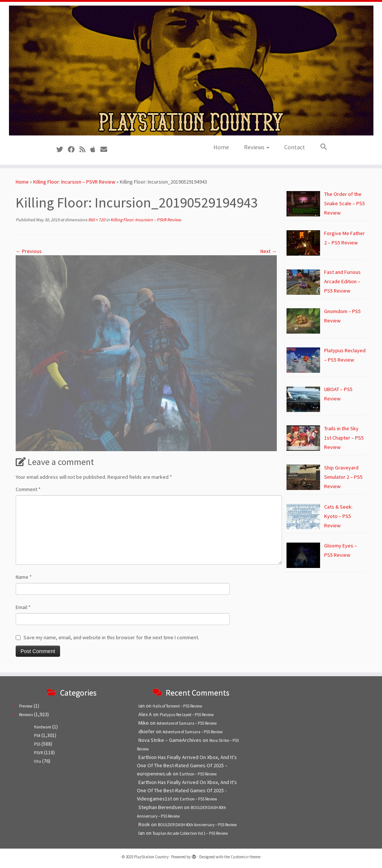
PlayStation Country (151, 857)
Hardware (43, 727)
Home (221, 147)
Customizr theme (245, 857)
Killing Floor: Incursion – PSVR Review (74, 182)
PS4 (37, 736)
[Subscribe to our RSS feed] (85, 149)
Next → (269, 251)
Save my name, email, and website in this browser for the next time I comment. (111, 637)
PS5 (37, 744)
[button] (320, 147)
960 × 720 (96, 220)
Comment (28, 489)
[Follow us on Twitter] (62, 149)
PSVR (38, 753)
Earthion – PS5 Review (198, 774)
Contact (295, 147)
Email (23, 607)
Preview (26, 706)
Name (24, 577)
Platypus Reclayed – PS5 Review (187, 715)
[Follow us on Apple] (95, 149)
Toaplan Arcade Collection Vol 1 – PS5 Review (190, 833)
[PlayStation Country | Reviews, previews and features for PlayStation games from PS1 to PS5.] (191, 71)
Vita (37, 761)
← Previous (29, 251)
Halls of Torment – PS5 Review (177, 706)
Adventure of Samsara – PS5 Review (187, 723)
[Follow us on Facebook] (74, 149)
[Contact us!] (106, 149)
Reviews (257, 147)
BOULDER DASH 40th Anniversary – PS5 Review (197, 825)
